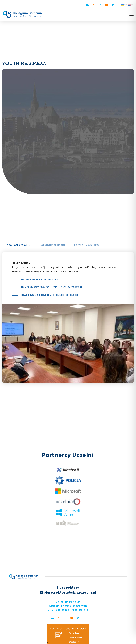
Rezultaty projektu (52, 245)
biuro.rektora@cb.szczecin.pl (70, 593)
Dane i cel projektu (18, 245)
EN (131, 5)
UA (124, 5)
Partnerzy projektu (87, 245)
